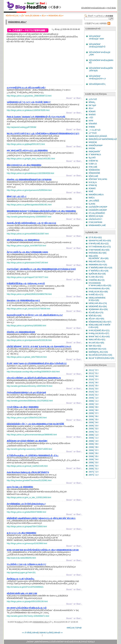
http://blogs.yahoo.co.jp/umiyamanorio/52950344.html (29, 190)
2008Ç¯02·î (94, 466)
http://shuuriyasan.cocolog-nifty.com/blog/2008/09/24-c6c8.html (33, 372)
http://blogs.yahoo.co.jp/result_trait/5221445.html (27, 466)
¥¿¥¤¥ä (92, 204)
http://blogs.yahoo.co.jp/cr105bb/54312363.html (27, 418)
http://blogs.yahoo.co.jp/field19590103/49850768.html (29, 294)
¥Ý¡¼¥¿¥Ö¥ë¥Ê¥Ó (97, 213)
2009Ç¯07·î (94, 413)
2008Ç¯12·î (94, 435)
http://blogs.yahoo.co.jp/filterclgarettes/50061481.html (29, 205)
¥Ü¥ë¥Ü (92, 188)
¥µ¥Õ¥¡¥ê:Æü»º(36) (97, 274)
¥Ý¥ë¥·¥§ (93, 185)
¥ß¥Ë (91, 191)
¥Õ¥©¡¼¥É (93, 176)
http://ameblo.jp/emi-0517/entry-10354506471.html (28, 616)
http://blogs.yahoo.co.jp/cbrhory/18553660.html (26, 326)
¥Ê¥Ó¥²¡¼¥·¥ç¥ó (96, 216)
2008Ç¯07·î (94, 450)
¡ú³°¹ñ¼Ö (93, 133)
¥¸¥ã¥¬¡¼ (93, 164)
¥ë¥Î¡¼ (92, 198)
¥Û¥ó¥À (92, 112)
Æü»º (44, 16)
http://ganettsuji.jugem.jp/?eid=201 (21, 573)
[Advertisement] (30, 65)
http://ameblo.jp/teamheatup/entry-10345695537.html (29, 217)
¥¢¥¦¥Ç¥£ (93, 142)
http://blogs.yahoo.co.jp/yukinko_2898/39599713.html (29, 96)
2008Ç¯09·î (94, 444)
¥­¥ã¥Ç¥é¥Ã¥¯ (95, 152)
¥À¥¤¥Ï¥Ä (93, 124)
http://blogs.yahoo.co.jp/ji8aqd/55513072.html (26, 144)
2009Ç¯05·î (94, 420)
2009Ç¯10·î (94, 404)
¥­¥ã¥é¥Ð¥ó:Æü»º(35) (98, 265)
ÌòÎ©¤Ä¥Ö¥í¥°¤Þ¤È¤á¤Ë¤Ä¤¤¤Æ (93, 8)
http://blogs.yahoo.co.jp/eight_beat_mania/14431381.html (31, 159)
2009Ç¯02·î (94, 429)
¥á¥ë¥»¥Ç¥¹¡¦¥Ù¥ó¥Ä (98, 136)
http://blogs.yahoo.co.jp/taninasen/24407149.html (27, 263)
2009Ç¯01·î (94, 432)
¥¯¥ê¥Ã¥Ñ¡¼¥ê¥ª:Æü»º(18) (101, 268)
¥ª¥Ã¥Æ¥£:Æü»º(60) (98, 253)
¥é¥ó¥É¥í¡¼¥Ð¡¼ (96, 195)
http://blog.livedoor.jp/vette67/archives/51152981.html (29, 480)
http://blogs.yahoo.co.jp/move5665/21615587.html (28, 234)
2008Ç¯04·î (94, 459)
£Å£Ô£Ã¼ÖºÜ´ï (95, 219)
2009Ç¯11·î (94, 401)
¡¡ (26, 88)
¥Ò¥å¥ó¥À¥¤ (94, 170)
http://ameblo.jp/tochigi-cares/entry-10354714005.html (29, 449)
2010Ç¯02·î (94, 392)
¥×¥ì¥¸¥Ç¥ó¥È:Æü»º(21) (99, 330)
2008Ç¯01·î (94, 469)
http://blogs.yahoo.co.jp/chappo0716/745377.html (27, 277)
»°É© (91, 118)
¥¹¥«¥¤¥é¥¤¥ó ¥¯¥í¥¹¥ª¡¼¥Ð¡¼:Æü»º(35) (100, 284)
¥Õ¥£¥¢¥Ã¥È (94, 173)
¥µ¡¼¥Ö (92, 158)
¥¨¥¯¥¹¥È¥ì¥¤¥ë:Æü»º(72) (100, 247)
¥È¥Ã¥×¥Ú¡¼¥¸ (12, 16)
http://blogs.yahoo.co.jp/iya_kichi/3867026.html (26, 246)
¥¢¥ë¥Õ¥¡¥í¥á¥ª (96, 145)
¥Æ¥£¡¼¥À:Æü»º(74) (98, 303)
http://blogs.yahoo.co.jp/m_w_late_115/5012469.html (29, 497)
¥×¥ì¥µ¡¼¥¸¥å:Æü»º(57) (99, 333)
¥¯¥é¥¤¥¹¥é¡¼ (95, 155)
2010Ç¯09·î (94, 376)
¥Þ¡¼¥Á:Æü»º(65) (96, 343)
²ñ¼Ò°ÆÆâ (111, 8)
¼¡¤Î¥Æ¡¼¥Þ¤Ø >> (54, 633)
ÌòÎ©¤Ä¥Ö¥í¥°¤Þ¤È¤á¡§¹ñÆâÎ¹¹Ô (97, 46)
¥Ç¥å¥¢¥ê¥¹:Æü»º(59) (98, 309)
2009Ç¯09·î (94, 407)
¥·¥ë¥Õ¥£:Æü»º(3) (97, 280)
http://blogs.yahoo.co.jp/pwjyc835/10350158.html (27, 601)
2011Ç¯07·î (94, 370)
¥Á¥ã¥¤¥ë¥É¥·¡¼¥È (97, 225)
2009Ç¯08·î (94, 410)
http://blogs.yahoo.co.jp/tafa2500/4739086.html (26, 512)
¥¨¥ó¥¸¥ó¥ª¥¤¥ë (95, 222)
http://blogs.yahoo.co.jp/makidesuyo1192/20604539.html (30, 173)
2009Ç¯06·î (94, 416)
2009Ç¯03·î (94, 426)
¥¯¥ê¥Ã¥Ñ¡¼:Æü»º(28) (99, 271)
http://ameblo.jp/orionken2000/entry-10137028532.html (30, 401)
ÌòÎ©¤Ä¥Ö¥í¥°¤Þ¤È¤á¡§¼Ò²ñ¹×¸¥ (97, 77)
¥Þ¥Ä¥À (92, 115)
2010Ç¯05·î (94, 386)
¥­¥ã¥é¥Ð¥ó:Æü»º (56, 16)
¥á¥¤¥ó (43, 633)
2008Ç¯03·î (94, 463)
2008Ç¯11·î (94, 438)
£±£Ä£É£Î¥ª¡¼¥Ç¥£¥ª (98, 207)
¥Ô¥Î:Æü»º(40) (95, 316)
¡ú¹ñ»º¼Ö (93, 99)
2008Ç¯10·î (94, 441)
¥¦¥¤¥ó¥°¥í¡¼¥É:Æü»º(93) (100, 241)
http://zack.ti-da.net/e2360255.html (21, 558)
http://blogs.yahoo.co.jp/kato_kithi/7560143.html (27, 357)
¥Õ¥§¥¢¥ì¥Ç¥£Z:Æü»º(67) (100, 322)
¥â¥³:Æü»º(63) (95, 346)
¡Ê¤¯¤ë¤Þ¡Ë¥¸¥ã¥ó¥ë (30, 16)
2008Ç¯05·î (94, 456)
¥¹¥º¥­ (91, 121)
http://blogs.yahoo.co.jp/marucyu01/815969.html (27, 543)
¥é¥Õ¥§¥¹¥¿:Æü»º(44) (98, 352)
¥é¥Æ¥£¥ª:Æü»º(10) (97, 349)
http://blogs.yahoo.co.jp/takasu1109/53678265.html (28, 110)
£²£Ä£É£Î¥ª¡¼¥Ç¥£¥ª (98, 210)
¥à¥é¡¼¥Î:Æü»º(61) (97, 340)
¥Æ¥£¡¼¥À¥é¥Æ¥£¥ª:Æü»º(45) (97, 299)
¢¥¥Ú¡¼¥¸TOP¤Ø (74, 628)
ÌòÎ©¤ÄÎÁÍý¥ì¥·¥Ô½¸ (98, 84)
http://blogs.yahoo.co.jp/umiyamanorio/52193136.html (29, 340)
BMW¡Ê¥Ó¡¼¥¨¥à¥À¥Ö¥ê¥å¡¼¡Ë (103, 139)
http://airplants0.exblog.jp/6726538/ (22, 127)
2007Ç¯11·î (94, 475)
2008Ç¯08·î (94, 447)
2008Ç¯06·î (94, 453)
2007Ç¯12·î (94, 472)
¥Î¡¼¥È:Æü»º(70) (96, 313)
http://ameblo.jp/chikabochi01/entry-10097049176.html (30, 386)
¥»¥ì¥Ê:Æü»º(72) (96, 295)
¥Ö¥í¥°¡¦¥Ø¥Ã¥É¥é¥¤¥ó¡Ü (39, 642)
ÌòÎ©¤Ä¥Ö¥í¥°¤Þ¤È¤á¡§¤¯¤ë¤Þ (97, 38)
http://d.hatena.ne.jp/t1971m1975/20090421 (25, 587)
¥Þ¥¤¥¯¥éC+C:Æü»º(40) (99, 337)
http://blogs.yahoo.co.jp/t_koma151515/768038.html (29, 309)
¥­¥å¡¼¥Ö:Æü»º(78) (97, 262)
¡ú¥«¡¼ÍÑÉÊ (94, 201)
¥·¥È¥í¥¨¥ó (93, 161)
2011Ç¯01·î (94, 373)
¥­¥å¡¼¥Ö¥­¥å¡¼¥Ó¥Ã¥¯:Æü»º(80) (99, 257)
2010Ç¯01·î (94, 395)
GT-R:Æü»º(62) (95, 237)
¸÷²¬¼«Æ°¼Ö (95, 130)
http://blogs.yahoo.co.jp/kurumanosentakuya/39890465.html (32, 435)
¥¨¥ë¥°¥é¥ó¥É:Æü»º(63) (99, 250)
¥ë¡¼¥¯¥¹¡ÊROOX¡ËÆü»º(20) (101, 358)
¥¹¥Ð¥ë (92, 127)
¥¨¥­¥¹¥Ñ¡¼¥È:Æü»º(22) (99, 244)
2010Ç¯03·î (94, 389)
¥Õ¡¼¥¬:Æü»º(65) (96, 319)
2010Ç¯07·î (94, 379)
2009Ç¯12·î (94, 398)
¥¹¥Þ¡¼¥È (93, 167)
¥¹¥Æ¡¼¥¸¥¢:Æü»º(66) (98, 292)
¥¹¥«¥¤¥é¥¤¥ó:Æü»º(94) (99, 289)
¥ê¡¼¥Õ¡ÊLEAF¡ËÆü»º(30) (100, 355)
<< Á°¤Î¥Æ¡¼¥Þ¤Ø (30, 633)
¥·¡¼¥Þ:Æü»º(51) (96, 277)
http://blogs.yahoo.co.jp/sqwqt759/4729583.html (27, 527)
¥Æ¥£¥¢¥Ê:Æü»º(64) (98, 306)
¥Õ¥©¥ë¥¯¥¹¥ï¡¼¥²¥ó (98, 179)
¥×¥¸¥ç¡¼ (93, 182)
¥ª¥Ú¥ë (92, 148)
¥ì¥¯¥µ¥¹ (92, 105)
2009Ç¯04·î (94, 423)
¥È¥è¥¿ (92, 102)
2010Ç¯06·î (94, 383)
